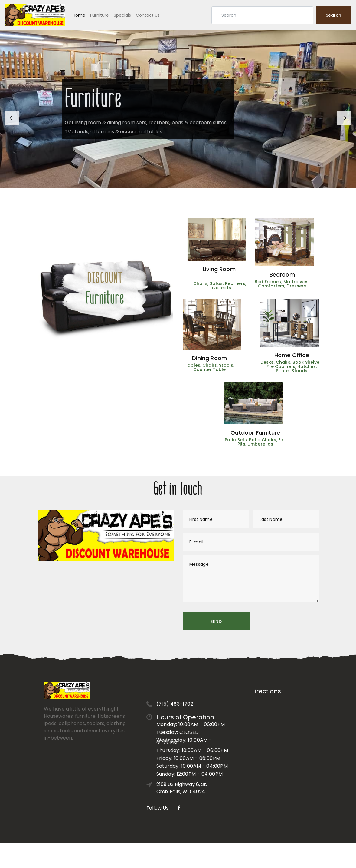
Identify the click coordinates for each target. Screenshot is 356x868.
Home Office (305, 355)
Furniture (100, 15)
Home (79, 15)
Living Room (232, 269)
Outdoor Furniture (268, 433)
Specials (122, 15)
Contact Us (148, 15)
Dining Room (196, 358)
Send (216, 621)
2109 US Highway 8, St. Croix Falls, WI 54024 (182, 758)
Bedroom (269, 275)
